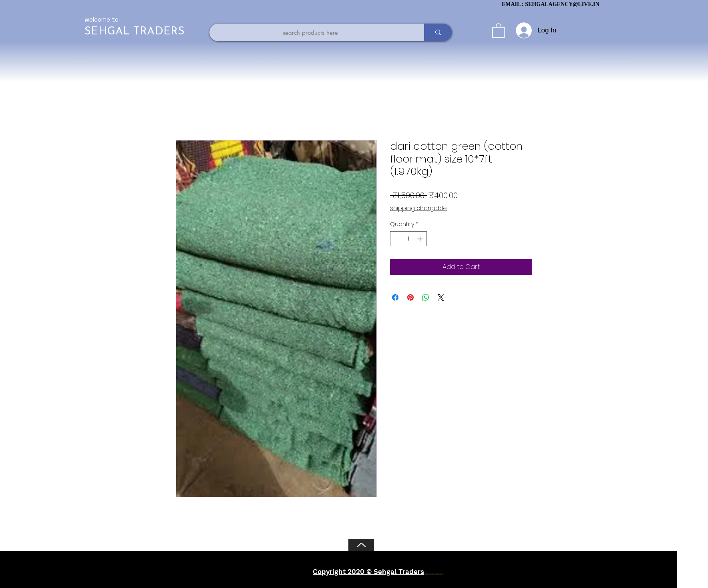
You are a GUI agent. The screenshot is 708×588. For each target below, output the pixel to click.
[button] (499, 30)
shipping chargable (418, 208)
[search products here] (310, 32)
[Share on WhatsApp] (426, 297)
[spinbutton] (408, 239)
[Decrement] (396, 239)
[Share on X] (441, 297)
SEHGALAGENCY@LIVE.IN (562, 4)
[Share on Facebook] (395, 297)
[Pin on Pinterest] (410, 297)
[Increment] (421, 239)
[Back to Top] (361, 545)
